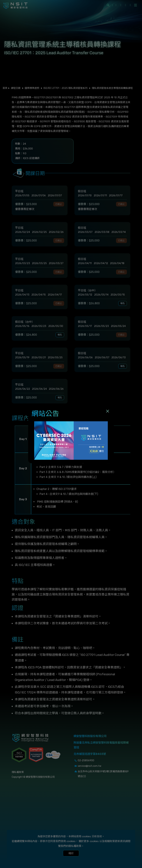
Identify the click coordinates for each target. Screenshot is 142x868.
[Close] (108, 411)
